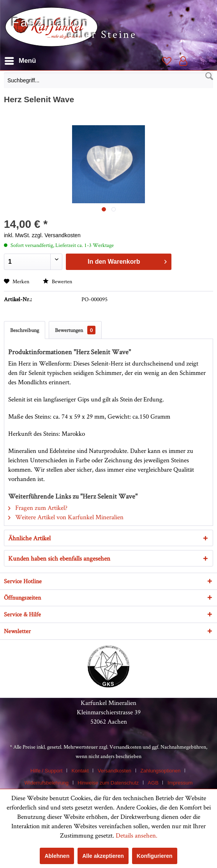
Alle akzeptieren (103, 856)
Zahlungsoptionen (160, 771)
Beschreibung (25, 330)
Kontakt (80, 771)
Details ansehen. (137, 835)
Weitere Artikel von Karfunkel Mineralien (66, 517)
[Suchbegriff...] (108, 80)
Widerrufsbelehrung (47, 783)
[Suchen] (209, 76)
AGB (153, 783)
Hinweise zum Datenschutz (108, 783)
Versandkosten (125, 747)
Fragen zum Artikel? (38, 508)
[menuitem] (108, 82)
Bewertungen (75, 330)
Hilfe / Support (46, 771)
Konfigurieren (155, 856)
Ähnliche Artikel (29, 538)
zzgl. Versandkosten (56, 235)
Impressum (180, 783)
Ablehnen (57, 856)
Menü (20, 59)
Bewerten (57, 281)
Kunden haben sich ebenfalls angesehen (59, 558)
